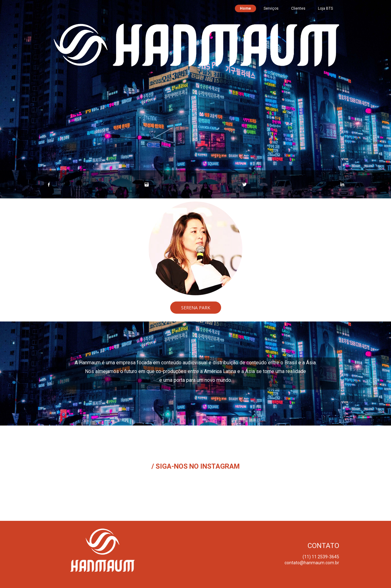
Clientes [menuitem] (298, 8)
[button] (196, 308)
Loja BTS (325, 8)
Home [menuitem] (245, 8)
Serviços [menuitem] (271, 8)
